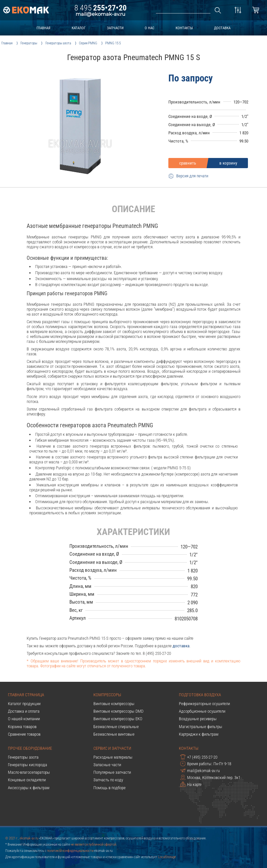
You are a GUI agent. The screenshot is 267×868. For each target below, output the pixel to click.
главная (43, 28)
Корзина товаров (22, 727)
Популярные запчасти (112, 772)
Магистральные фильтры (201, 727)
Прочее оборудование (30, 748)
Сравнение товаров (24, 734)
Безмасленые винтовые (114, 734)
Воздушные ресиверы (198, 719)
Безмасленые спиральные (116, 727)
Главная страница (26, 695)
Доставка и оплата (24, 711)
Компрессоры (107, 695)
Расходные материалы (113, 757)
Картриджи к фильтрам (199, 734)
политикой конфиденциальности (70, 851)
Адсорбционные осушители (202, 711)
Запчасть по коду (108, 780)
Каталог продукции (24, 704)
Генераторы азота (23, 757)
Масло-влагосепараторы (29, 772)
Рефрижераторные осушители (204, 704)
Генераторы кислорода (27, 765)
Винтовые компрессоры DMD (118, 711)
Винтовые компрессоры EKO (118, 719)
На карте (191, 784)
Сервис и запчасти (112, 748)
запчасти (115, 28)
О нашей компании (24, 719)
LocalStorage (167, 857)
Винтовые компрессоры (114, 704)
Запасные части (107, 765)
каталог (79, 28)
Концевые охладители (27, 780)
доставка (222, 28)
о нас (149, 28)
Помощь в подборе (109, 788)
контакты (184, 28)
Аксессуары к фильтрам (29, 788)
